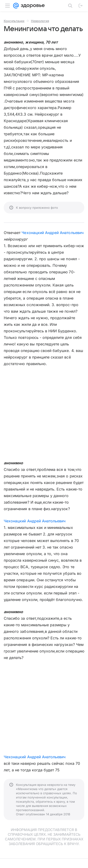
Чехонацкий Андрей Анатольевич (52, 233)
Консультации (14, 21)
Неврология (40, 21)
